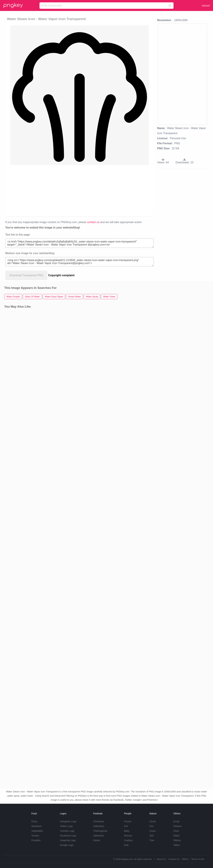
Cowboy (128, 840)
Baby (127, 831)
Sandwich (37, 826)
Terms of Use (198, 859)
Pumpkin (36, 840)
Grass (152, 831)
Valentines (99, 836)
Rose (176, 831)
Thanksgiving (100, 831)
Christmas (98, 821)
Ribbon (177, 840)
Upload (206, 5)
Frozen (128, 821)
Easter (97, 840)
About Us (161, 859)
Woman (128, 836)
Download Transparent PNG (26, 275)
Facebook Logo (68, 836)
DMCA (185, 859)
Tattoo (177, 845)
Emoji (176, 821)
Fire (151, 826)
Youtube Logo (67, 831)
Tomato (35, 836)
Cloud (152, 821)
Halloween (99, 826)
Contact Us (174, 859)
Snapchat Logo (68, 840)
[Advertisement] (79, 190)
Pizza (34, 821)
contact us (93, 222)
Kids (126, 845)
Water (176, 836)
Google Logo (67, 845)
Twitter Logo (66, 826)
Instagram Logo (68, 821)
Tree (152, 840)
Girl (126, 826)
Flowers (177, 826)
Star (152, 836)
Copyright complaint (61, 275)
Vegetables (37, 831)
